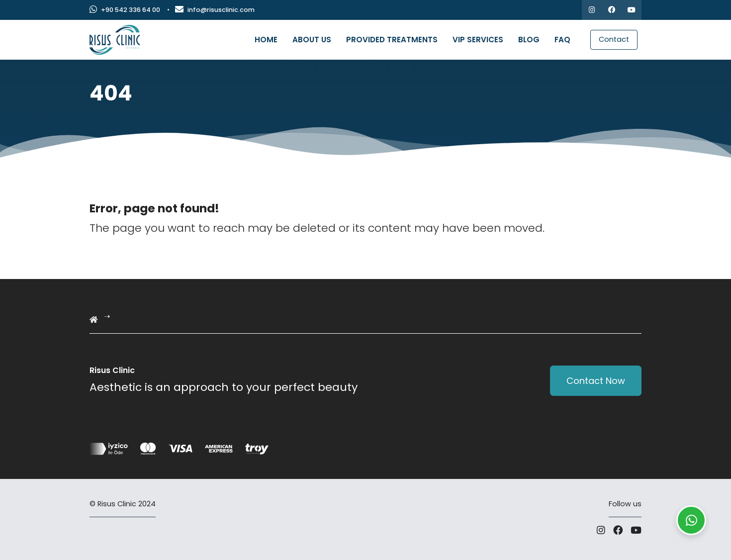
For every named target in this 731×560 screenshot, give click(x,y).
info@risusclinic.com (215, 10)
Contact (614, 39)
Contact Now (596, 381)
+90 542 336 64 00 (125, 10)
